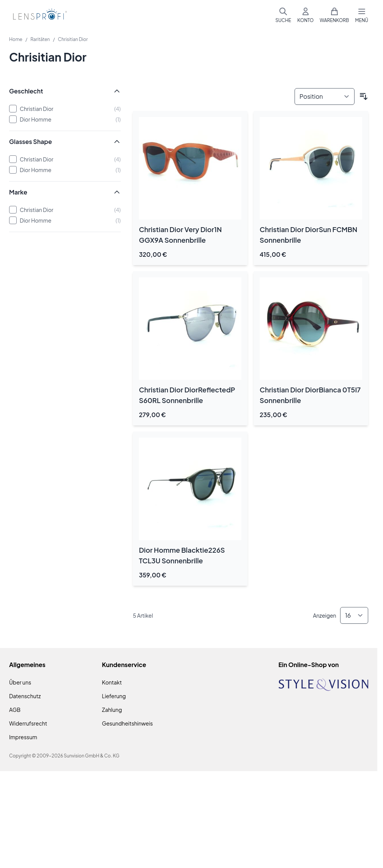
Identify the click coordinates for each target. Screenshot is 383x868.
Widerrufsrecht (28, 723)
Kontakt (112, 682)
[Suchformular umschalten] (283, 15)
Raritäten (40, 39)
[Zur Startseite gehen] (39, 15)
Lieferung (114, 696)
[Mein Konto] (305, 15)
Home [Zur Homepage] (16, 39)
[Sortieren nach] (325, 96)
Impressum (23, 737)
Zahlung (112, 710)
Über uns (20, 682)
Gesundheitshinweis (128, 723)
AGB (15, 710)
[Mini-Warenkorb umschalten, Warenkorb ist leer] (334, 15)
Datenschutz (25, 696)
